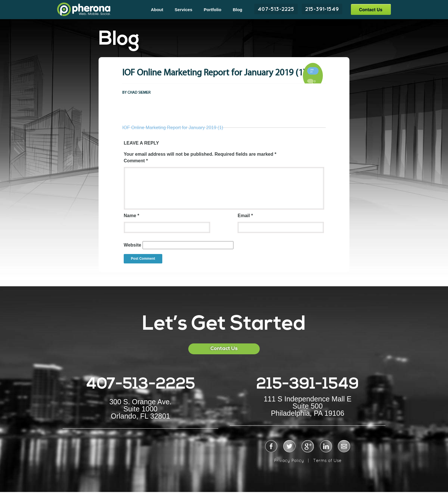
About (157, 10)
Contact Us (371, 9)
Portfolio (213, 10)
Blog (238, 10)
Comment (136, 161)
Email (245, 216)
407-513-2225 (276, 9)
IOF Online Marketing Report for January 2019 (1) (173, 128)
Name (131, 216)
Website (132, 245)
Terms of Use (327, 460)
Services (183, 10)
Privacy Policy (289, 460)
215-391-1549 (322, 9)
